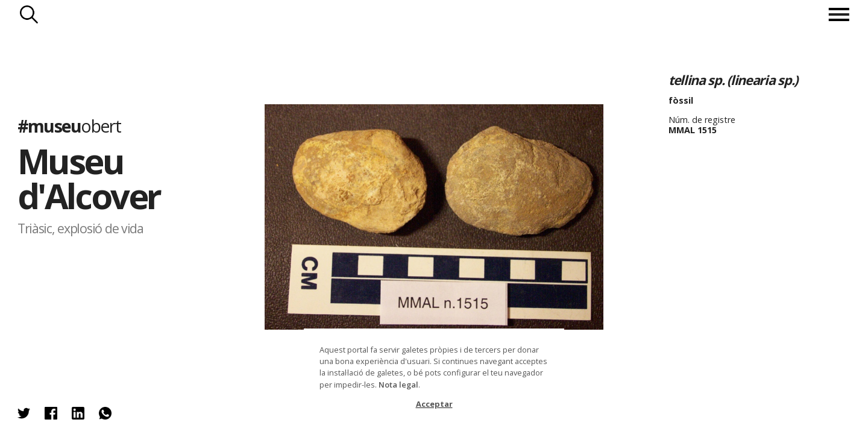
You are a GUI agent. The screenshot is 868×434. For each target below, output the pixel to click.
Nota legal (398, 385)
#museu (69, 125)
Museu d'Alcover (89, 178)
